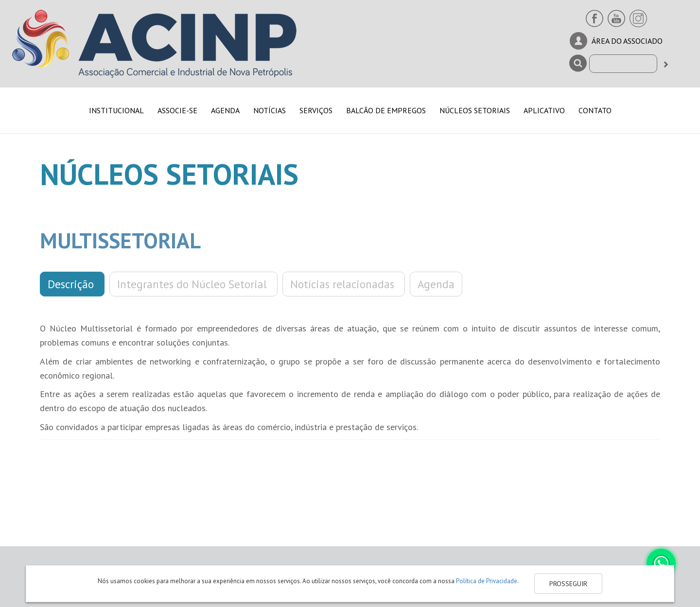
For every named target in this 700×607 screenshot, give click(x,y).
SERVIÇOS (316, 110)
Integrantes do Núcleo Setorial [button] (193, 284)
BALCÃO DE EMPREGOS (386, 110)
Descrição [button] (72, 284)
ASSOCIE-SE (177, 110)
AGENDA (225, 110)
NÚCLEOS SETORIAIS (475, 110)
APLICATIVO (544, 110)
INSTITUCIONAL (116, 110)
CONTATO (595, 110)
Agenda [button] (436, 284)
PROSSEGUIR (568, 584)
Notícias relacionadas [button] (344, 284)
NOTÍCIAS (270, 110)
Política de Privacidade (487, 581)
